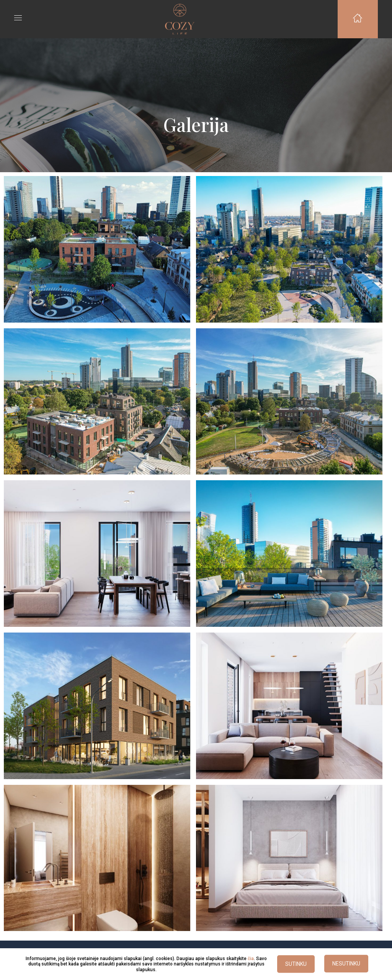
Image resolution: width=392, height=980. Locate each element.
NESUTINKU (346, 964)
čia (251, 959)
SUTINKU (296, 964)
